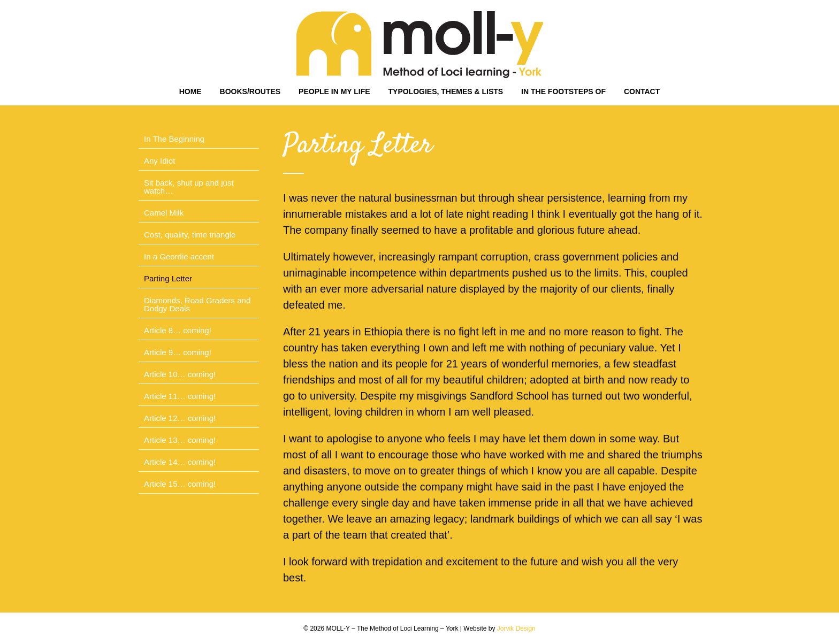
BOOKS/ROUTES (250, 91)
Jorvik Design (516, 628)
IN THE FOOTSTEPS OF (563, 91)
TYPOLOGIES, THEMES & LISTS (446, 91)
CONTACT (642, 91)
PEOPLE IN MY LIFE (334, 91)
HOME (190, 91)
